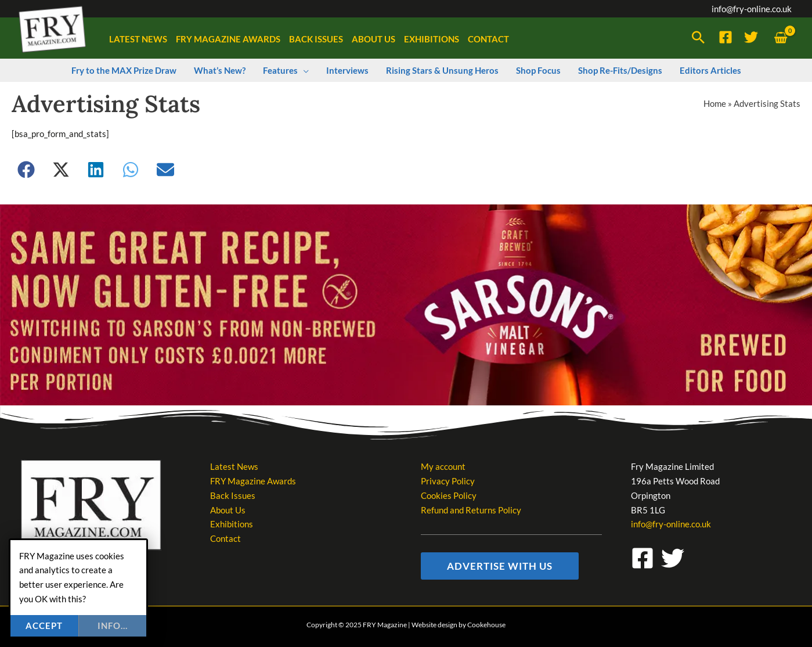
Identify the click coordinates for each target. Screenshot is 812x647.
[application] (303, 70)
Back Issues (233, 495)
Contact (225, 538)
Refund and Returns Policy (471, 510)
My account (443, 466)
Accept (44, 626)
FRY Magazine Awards (253, 481)
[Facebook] (726, 37)
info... (113, 626)
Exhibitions (232, 524)
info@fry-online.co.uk (752, 9)
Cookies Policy (449, 495)
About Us (228, 510)
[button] (698, 38)
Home (715, 103)
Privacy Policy (448, 481)
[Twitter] (751, 37)
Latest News (234, 466)
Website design (434, 625)
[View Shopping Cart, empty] (781, 38)
